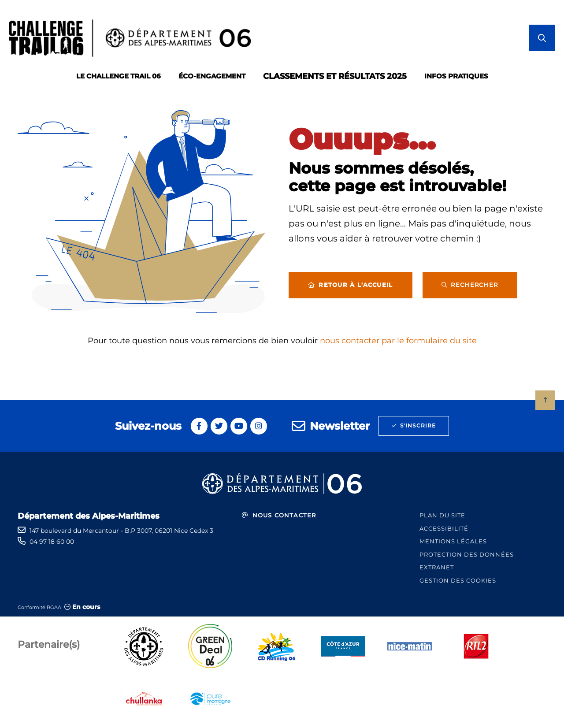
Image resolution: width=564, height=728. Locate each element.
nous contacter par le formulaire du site (398, 341)
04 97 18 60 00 (52, 542)
